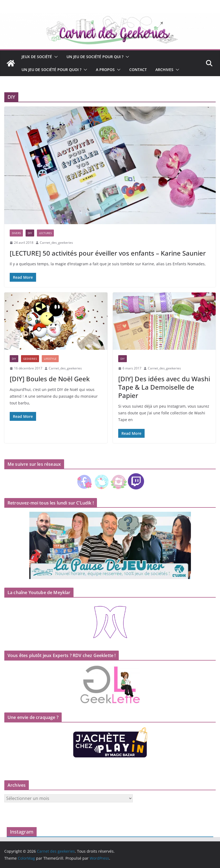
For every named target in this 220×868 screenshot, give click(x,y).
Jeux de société (37, 57)
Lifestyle (50, 359)
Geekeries (30, 359)
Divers (16, 233)
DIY (30, 233)
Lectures (45, 233)
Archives (164, 70)
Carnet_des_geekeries (56, 243)
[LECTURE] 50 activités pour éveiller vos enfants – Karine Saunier (108, 253)
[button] (55, 57)
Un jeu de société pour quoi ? (51, 70)
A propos (105, 70)
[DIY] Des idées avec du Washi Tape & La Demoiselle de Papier (164, 387)
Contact (138, 70)
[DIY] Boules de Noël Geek (50, 379)
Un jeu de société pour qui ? (95, 57)
